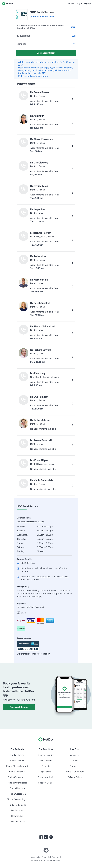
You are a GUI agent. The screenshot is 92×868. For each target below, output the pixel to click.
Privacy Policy (75, 777)
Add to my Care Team (42, 17)
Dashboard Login (46, 777)
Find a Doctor (17, 755)
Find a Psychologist (17, 783)
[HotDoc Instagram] (51, 837)
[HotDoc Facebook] (41, 837)
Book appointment (46, 53)
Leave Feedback (17, 822)
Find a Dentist (17, 761)
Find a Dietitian (17, 788)
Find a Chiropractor (17, 777)
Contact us (75, 766)
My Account (17, 811)
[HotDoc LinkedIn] (46, 837)
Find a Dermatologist (17, 799)
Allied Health (46, 761)
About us (75, 755)
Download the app (19, 707)
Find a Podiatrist (17, 772)
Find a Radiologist (17, 805)
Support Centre (46, 783)
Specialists (46, 772)
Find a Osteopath (17, 794)
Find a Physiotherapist (17, 766)
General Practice (46, 755)
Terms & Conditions (75, 772)
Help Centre (17, 816)
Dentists (46, 766)
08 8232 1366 (28, 563)
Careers (75, 761)
